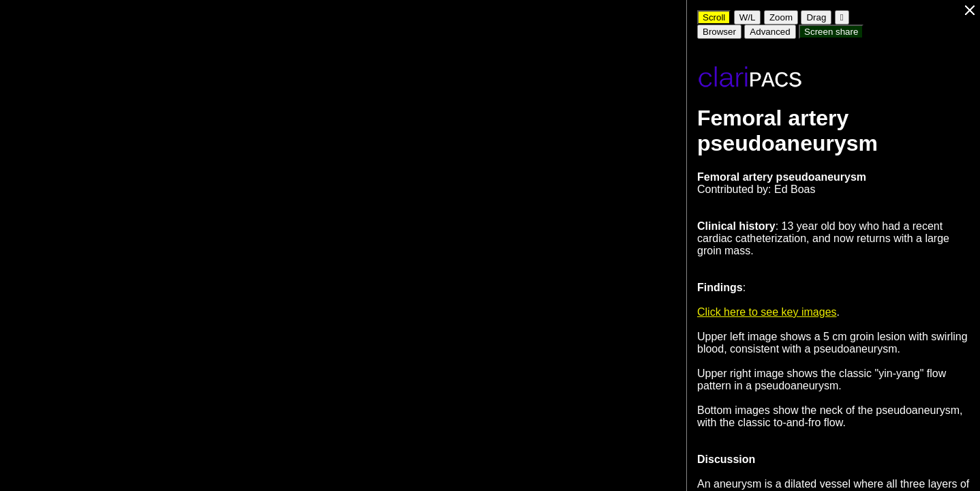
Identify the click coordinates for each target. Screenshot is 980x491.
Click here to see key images (767, 312)
